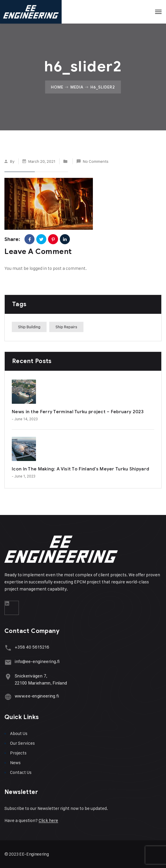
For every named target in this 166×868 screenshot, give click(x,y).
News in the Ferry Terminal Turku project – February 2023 (78, 412)
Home (57, 87)
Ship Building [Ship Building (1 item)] (29, 327)
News (15, 763)
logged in (38, 268)
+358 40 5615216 (32, 647)
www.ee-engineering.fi (37, 696)
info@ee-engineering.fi (37, 661)
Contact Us (21, 772)
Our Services (22, 743)
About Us (19, 733)
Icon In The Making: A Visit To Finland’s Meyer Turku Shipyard (80, 469)
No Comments (96, 161)
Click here (48, 820)
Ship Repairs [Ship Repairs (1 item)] (66, 327)
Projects (18, 753)
